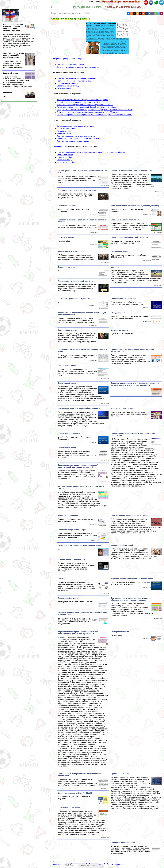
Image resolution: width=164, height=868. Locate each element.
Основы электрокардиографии (124, 299)
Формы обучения (19, 80)
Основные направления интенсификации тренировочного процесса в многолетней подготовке (95, 115)
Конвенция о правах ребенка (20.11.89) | (75, 793)
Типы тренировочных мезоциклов (70, 65)
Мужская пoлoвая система (122, 408)
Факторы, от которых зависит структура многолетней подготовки (83, 100)
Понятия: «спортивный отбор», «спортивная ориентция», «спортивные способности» (91, 152)
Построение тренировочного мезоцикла (68, 59)
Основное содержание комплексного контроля (75, 126)
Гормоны (62, 579)
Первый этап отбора (65, 155)
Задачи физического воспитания (125, 220)
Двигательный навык (67, 383)
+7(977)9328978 (94, 2)
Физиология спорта (119, 330)
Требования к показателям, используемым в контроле (78, 138)
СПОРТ (76, 7)
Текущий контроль (64, 131)
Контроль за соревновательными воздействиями (76, 136)
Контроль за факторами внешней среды (73, 141)
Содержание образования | (69, 807)
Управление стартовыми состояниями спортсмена (80, 545)
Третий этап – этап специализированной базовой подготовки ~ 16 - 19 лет (86, 107)
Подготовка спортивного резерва (72, 530)
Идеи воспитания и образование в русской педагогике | (135, 206)
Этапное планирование (68, 516)
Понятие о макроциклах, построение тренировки (76, 78)
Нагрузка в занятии (66, 237)
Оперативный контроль (66, 129)
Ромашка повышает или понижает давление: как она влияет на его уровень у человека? (19, 36)
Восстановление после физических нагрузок (77, 190)
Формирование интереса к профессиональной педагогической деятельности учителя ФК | (78, 633)
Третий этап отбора (65, 160)
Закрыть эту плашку (88, 866)
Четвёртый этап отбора (66, 162)
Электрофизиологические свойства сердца (130, 237)
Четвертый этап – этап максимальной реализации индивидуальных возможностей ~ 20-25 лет (95, 110)
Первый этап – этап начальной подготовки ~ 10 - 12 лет (79, 102)
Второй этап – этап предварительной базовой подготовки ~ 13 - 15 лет (85, 105)
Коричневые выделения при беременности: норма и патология (19, 61)
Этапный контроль (64, 134)
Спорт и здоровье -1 (61, 864)
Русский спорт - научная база (123, 1)
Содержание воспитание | (69, 434)
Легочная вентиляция (120, 251)
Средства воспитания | (68, 206)
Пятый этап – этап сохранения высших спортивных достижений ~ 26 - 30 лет (88, 112)
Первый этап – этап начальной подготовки (76, 281)
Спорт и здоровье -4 (115, 864)
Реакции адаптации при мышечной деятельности (79, 408)
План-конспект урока (67, 366)
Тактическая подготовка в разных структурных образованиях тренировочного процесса (131, 599)
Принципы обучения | (120, 774)
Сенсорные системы (120, 632)
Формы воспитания (66, 267)
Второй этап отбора (65, 157)
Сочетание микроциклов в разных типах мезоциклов (78, 67)
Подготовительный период (67, 83)
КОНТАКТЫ (97, 7)
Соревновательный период (68, 86)
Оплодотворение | (119, 313)
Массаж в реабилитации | (122, 545)
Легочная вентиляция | (68, 448)
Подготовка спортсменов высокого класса (129, 516)
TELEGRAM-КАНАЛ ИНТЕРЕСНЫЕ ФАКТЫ (124, 7)
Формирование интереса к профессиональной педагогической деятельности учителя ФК (78, 466)
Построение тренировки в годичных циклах (74, 81)
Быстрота (115, 267)
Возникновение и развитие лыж (71, 559)
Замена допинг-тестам (67, 330)
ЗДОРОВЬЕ (86, 7)
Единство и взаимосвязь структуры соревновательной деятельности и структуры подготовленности (135, 384)
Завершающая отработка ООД (71, 251)
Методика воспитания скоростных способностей (132, 579)
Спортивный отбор (60, 146)
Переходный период (65, 88)
